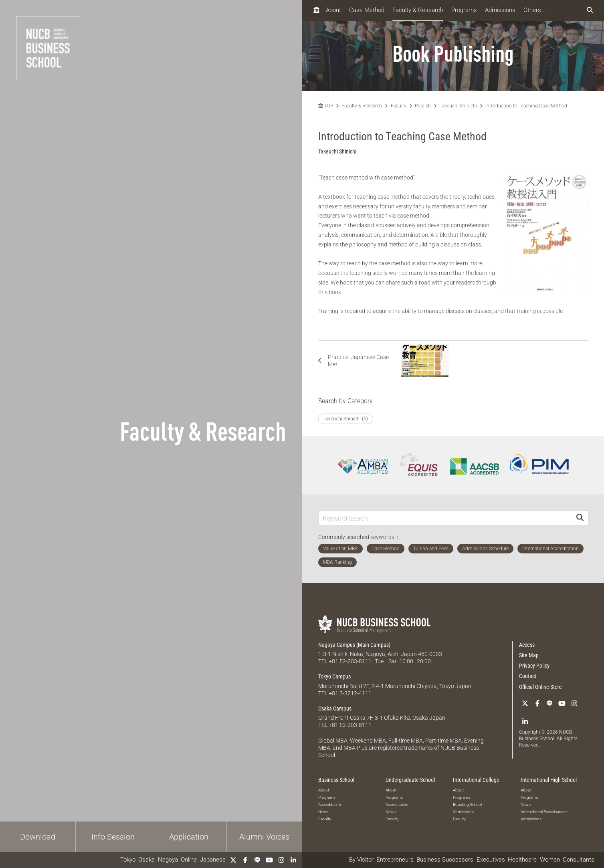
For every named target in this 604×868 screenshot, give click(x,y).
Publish (423, 106)
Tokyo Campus (334, 676)
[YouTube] (269, 860)
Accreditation (330, 804)
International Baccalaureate (544, 812)
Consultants (579, 860)
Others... (535, 10)
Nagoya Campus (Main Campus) (354, 645)
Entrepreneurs (395, 860)
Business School (336, 780)
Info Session (113, 837)
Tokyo (128, 860)
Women (550, 860)
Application (189, 837)
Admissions (500, 10)
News (323, 812)
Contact (528, 676)
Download (38, 837)
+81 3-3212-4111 (350, 693)
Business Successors (445, 860)
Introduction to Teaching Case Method (526, 106)
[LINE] (257, 860)
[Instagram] (281, 860)
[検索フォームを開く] (590, 10)
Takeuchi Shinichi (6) (346, 419)
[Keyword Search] (445, 518)
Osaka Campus (335, 709)
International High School (549, 780)
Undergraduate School (410, 780)
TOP (326, 106)
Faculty (399, 106)
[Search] (580, 518)
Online (189, 860)
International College (476, 780)
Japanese (213, 860)
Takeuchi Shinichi (458, 106)
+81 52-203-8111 (350, 661)
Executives (491, 860)
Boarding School (467, 804)
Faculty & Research (418, 10)
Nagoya (168, 860)
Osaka (146, 860)
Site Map (529, 655)
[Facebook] (245, 860)
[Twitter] (233, 860)
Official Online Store (540, 687)
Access (527, 645)
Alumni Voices (264, 837)
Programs (464, 10)
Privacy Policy (534, 666)
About (333, 10)
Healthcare (522, 860)
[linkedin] (293, 860)
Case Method (367, 10)
